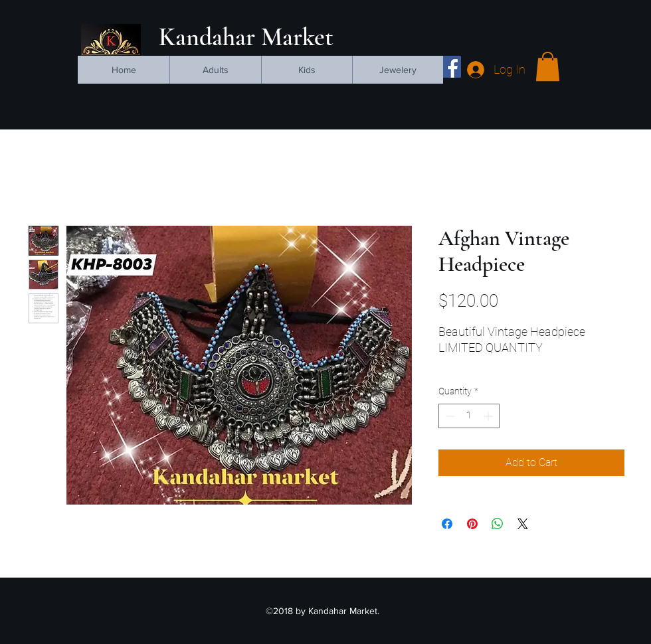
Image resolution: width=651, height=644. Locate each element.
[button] (548, 66)
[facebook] (450, 67)
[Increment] (489, 416)
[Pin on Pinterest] (472, 524)
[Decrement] (449, 416)
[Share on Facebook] (447, 524)
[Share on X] (523, 524)
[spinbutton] (469, 416)
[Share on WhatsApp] (498, 524)
